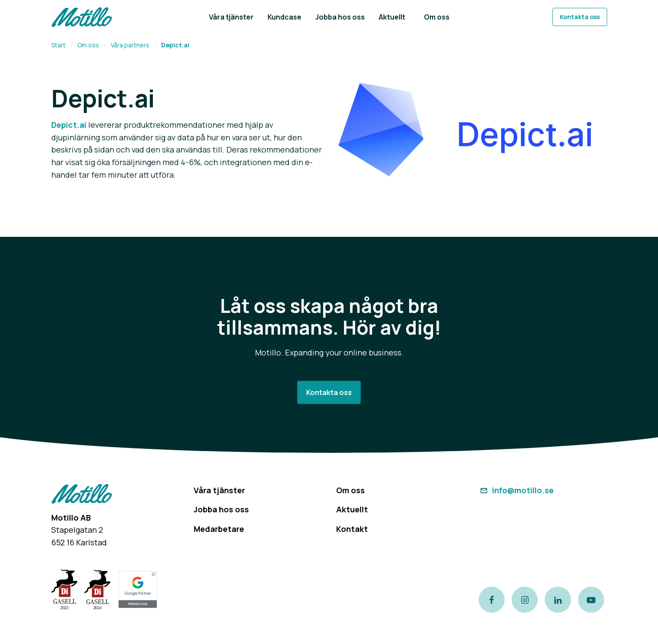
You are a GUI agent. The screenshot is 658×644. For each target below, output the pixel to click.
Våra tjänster (219, 490)
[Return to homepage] (82, 17)
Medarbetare (219, 529)
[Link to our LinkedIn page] (558, 600)
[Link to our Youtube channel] (591, 600)
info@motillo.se (516, 490)
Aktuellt (352, 509)
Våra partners (130, 45)
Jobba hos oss (221, 509)
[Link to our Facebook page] (492, 600)
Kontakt (352, 529)
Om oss (88, 45)
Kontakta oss (580, 17)
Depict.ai (69, 125)
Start (58, 45)
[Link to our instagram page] (525, 600)
